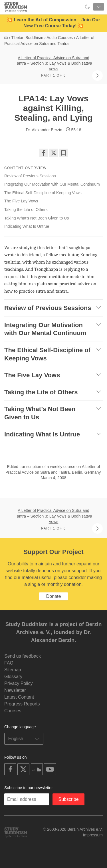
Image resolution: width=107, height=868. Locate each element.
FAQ (9, 663)
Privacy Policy (19, 683)
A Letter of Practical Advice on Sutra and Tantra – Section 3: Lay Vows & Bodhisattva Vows (53, 63)
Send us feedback (23, 656)
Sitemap (13, 670)
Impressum (93, 835)
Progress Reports (22, 704)
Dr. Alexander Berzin (44, 130)
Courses (13, 711)
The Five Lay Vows (21, 201)
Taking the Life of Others (26, 210)
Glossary (13, 677)
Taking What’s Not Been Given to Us (37, 218)
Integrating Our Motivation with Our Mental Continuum (52, 184)
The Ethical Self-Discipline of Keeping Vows (43, 193)
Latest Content (19, 697)
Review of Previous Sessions (30, 176)
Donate (54, 596)
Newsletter (15, 690)
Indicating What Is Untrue (27, 226)
